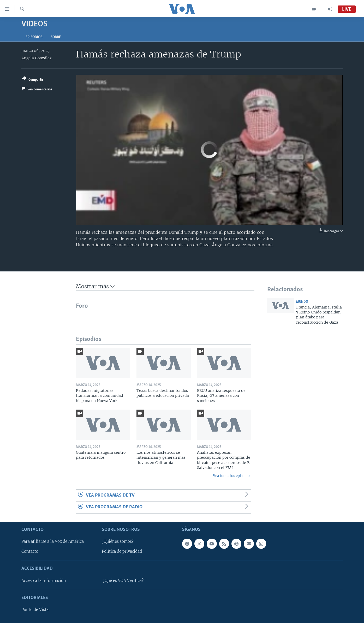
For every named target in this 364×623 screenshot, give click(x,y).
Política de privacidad (122, 551)
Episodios (34, 37)
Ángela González (37, 58)
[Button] (32, 80)
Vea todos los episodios (232, 476)
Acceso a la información (44, 580)
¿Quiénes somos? (118, 542)
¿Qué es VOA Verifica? (123, 580)
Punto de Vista (35, 610)
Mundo (302, 302)
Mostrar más (95, 286)
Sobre (56, 37)
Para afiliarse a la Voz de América (53, 542)
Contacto (30, 551)
